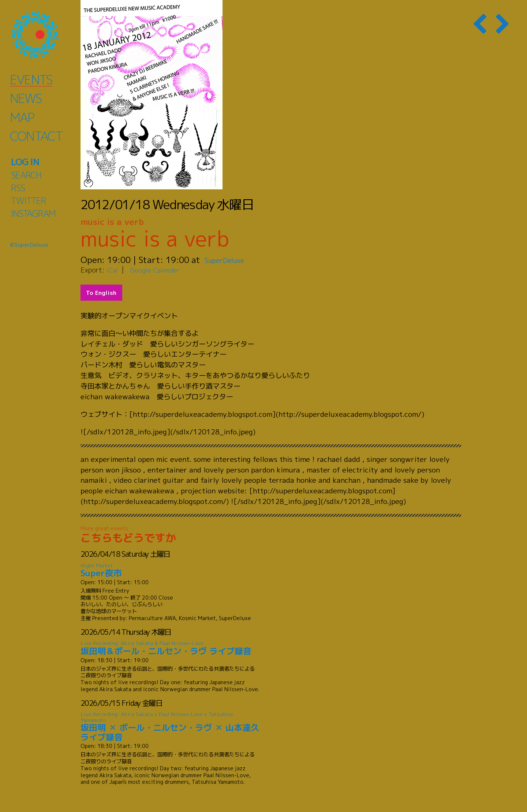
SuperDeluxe (230, 260)
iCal (113, 270)
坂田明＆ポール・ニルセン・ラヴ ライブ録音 (170, 648)
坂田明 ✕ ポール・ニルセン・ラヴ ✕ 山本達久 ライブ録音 (170, 727)
